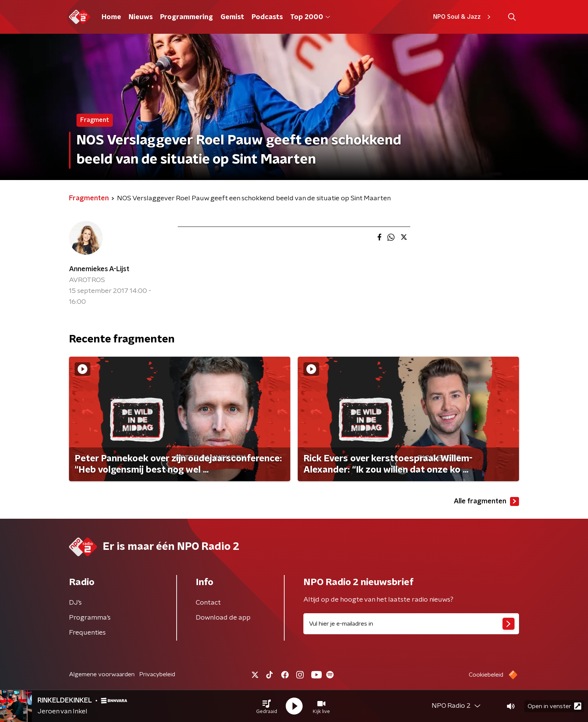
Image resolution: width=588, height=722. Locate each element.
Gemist (232, 17)
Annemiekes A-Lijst (99, 269)
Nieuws (141, 17)
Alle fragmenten (486, 501)
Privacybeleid (157, 674)
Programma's (90, 618)
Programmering (187, 17)
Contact (208, 603)
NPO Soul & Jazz (463, 17)
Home (111, 17)
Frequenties (87, 633)
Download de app (223, 618)
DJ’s (75, 603)
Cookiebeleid (486, 675)
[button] (267, 706)
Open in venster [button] (554, 706)
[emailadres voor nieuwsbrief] (411, 624)
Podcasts (267, 17)
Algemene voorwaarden (102, 674)
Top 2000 (310, 17)
